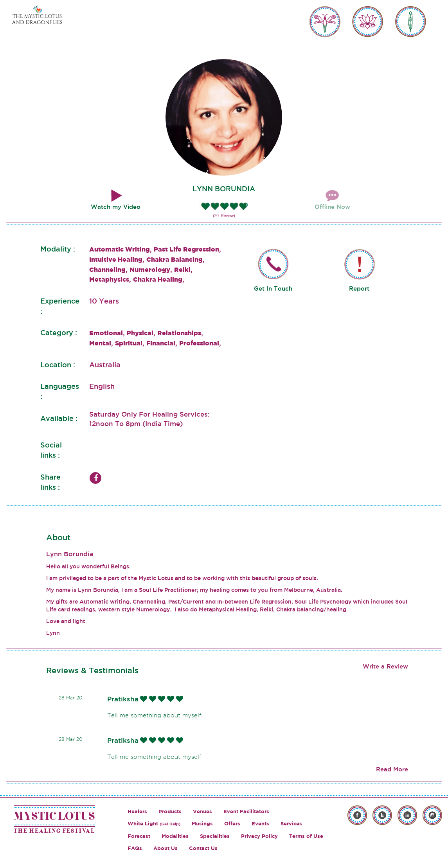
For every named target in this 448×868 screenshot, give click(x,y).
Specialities (215, 836)
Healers (137, 811)
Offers (232, 824)
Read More (392, 769)
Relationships (179, 333)
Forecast (139, 836)
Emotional (106, 333)
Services (291, 824)
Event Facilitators (246, 811)
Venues (202, 811)
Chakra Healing (158, 279)
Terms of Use (306, 836)
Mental (100, 343)
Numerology (150, 270)
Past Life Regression (186, 249)
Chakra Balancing (175, 259)
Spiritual (129, 343)
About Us (166, 848)
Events (260, 824)
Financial (161, 343)
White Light (154, 824)
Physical (140, 333)
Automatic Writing (120, 249)
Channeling (107, 270)
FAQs (135, 848)
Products (170, 811)
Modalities (175, 836)
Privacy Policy (259, 836)
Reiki (182, 270)
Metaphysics (109, 279)
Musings (202, 824)
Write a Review (385, 666)
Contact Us (203, 848)
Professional (199, 343)
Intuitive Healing (116, 259)
